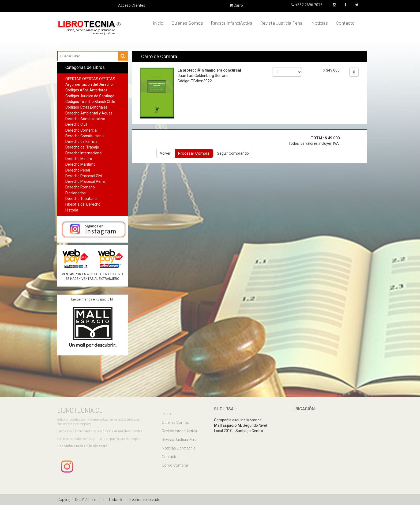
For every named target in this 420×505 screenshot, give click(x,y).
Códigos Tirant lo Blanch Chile (90, 102)
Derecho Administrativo (85, 119)
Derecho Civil (76, 124)
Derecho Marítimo (80, 164)
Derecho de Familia (81, 142)
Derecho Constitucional (85, 136)
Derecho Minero (79, 159)
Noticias (320, 23)
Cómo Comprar (175, 465)
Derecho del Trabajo (82, 147)
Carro (236, 5)
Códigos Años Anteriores (86, 90)
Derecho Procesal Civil (84, 176)
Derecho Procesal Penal (85, 181)
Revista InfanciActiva (232, 23)
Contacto (345, 23)
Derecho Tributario (81, 199)
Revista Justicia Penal (282, 23)
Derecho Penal (78, 170)
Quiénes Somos (187, 23)
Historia (72, 210)
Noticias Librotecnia (179, 448)
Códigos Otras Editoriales (87, 107)
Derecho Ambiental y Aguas (89, 113)
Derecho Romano (80, 187)
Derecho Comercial (81, 130)
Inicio (158, 23)
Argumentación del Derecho (89, 84)
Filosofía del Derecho (83, 204)
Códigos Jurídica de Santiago (90, 96)
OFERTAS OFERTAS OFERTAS (90, 79)
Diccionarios (76, 193)
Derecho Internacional (84, 153)
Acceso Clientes (132, 5)
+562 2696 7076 (308, 5)
